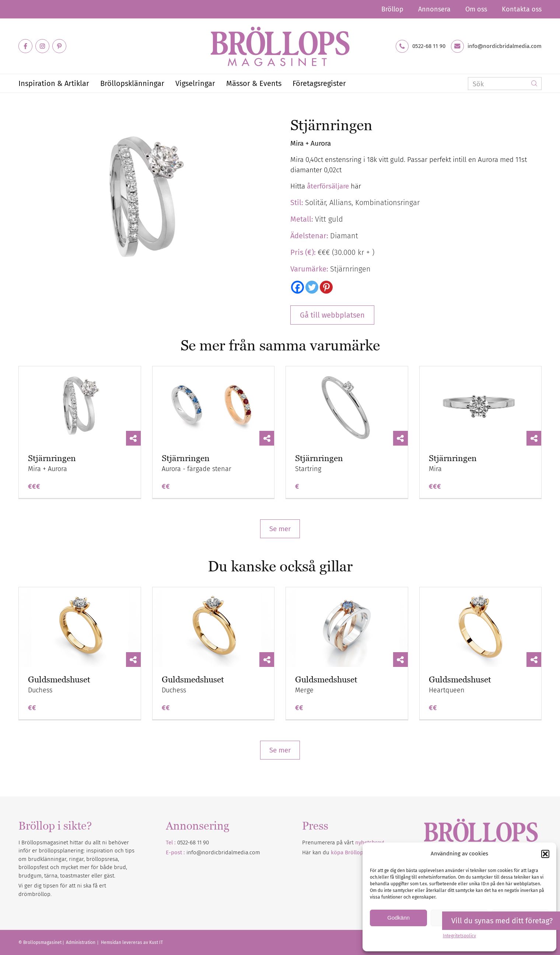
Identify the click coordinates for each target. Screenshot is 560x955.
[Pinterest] (326, 287)
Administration (81, 942)
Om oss (476, 9)
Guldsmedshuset (59, 680)
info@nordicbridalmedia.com (505, 46)
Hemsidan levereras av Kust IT (132, 942)
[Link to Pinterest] (59, 46)
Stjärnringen (52, 458)
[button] (545, 854)
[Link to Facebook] (25, 46)
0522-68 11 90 (429, 46)
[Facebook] (297, 287)
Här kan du (347, 852)
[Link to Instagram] (42, 46)
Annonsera (434, 9)
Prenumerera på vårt (343, 842)
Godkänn (398, 918)
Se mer (280, 529)
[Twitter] (312, 287)
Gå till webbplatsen (332, 315)
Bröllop (392, 9)
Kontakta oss (522, 9)
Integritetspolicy (459, 936)
